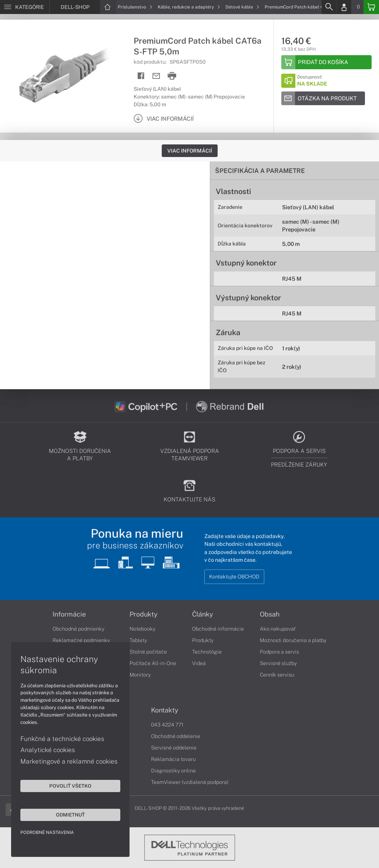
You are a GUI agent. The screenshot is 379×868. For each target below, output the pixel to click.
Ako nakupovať (278, 629)
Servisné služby (278, 663)
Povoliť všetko (70, 786)
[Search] (329, 7)
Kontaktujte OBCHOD (234, 577)
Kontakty (165, 710)
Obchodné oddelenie (176, 736)
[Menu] (25, 7)
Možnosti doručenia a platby (293, 640)
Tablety (138, 640)
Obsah (270, 614)
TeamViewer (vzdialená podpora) (190, 782)
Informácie (69, 614)
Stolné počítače (148, 652)
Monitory (140, 675)
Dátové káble (242, 7)
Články (203, 614)
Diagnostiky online (173, 771)
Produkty (144, 614)
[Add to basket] (326, 62)
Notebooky (142, 629)
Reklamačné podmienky (81, 640)
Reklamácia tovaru (173, 759)
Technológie (207, 652)
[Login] (344, 7)
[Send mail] (156, 76)
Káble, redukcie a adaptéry (189, 7)
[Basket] (371, 7)
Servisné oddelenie (174, 748)
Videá (199, 663)
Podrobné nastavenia (47, 832)
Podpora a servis (279, 652)
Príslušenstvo (135, 7)
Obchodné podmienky (78, 629)
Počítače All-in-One (153, 663)
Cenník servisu (277, 675)
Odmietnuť (70, 815)
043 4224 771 (167, 725)
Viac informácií (190, 151)
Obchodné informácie (218, 629)
